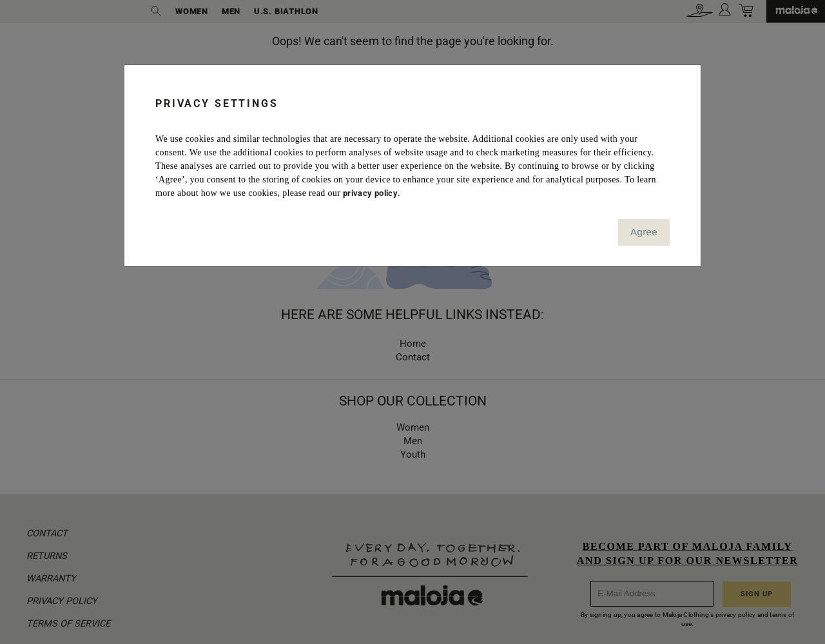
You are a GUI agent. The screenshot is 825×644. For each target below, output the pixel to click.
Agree (644, 232)
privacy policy (370, 193)
